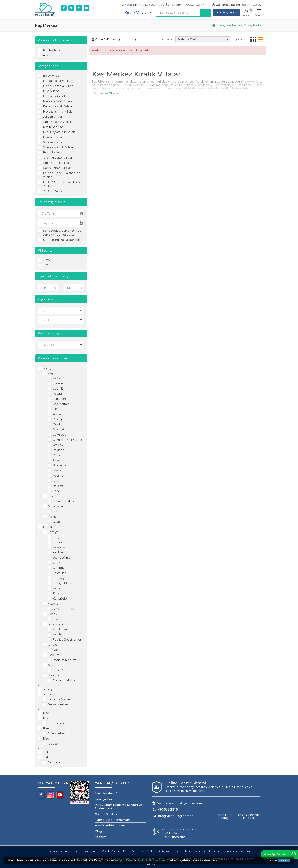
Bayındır (58, 450)
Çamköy (59, 568)
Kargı (56, 588)
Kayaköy (59, 547)
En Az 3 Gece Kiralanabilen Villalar (61, 184)
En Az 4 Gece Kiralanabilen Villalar (62, 175)
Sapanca (49, 694)
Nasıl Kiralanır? (106, 793)
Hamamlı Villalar (54, 137)
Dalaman (54, 675)
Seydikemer (56, 624)
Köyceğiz (59, 670)
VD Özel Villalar (53, 191)
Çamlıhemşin (57, 723)
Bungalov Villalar (54, 152)
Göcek (53, 614)
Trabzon (49, 752)
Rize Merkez (57, 733)
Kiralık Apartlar (53, 127)
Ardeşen (54, 744)
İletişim (101, 837)
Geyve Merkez (58, 704)
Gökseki (58, 429)
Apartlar (48, 55)
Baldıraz (58, 486)
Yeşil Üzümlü (61, 558)
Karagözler (60, 598)
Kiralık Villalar (52, 50)
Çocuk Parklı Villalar (56, 163)
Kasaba (58, 481)
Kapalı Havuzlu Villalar (58, 106)
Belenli (57, 455)
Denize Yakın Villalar (57, 96)
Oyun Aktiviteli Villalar (58, 158)
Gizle (273, 860)
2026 (46, 260)
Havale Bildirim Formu (112, 825)
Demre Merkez (63, 501)
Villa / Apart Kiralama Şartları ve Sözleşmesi (118, 807)
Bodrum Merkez (64, 660)
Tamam (284, 860)
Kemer (53, 517)
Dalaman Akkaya (65, 680)
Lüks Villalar (51, 91)
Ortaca (53, 645)
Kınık (56, 409)
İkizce (57, 470)
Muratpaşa (55, 506)
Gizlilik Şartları (106, 814)
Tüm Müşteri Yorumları (113, 820)
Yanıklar (58, 552)
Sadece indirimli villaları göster (64, 240)
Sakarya (49, 689)
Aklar (56, 460)
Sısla (56, 491)
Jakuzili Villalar (53, 117)
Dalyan (57, 650)
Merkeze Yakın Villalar (58, 101)
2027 (46, 265)
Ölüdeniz (59, 542)
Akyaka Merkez (64, 609)
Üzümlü (58, 388)
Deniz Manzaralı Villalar (59, 86)
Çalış (56, 537)
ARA (206, 13)
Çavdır (57, 424)
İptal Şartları (104, 799)
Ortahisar (54, 762)
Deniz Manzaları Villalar (139, 851)
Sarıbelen (59, 399)
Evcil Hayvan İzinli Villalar (60, 132)
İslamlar (58, 383)
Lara (56, 511)
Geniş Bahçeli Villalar (57, 168)
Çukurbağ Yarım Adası (68, 440)
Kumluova (60, 629)
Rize (46, 713)
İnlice (56, 619)
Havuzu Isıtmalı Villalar (58, 111)
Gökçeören (60, 465)
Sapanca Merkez (60, 699)
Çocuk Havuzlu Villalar (58, 122)
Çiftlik (56, 563)
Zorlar (57, 593)
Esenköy (59, 578)
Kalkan (57, 378)
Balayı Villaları (52, 76)
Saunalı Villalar (53, 142)
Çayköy (58, 445)
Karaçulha (59, 573)
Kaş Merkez (61, 404)
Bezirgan (59, 419)
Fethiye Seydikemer (67, 639)
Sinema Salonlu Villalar (58, 147)
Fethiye (53, 532)
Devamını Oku (106, 93)
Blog (98, 831)
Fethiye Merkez (64, 583)
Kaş (50, 373)
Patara (57, 394)
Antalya (48, 368)
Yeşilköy (58, 414)
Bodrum (54, 655)
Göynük (58, 522)
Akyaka (53, 604)
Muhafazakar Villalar (57, 81)
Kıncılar (58, 634)
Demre (53, 496)
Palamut (59, 476)
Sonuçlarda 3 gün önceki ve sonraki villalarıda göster (62, 233)
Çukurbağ (59, 435)
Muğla (47, 527)
